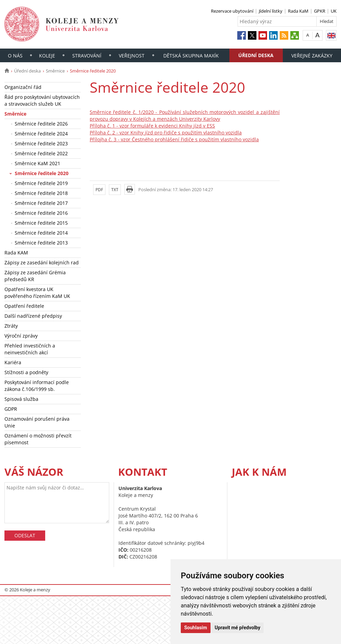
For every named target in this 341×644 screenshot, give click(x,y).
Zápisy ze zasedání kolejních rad (42, 262)
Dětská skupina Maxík (191, 56)
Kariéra (13, 362)
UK (334, 11)
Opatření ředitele (24, 306)
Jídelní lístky (271, 11)
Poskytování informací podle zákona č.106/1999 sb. (37, 386)
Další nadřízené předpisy (33, 316)
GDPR (11, 409)
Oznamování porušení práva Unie (37, 422)
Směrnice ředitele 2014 (41, 233)
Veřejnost (132, 56)
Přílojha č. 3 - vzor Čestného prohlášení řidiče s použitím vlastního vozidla (174, 139)
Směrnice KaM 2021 (37, 163)
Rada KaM (298, 11)
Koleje (47, 56)
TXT (115, 190)
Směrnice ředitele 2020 (42, 173)
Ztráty (11, 326)
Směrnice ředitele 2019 (41, 183)
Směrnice (55, 71)
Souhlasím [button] (196, 628)
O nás (15, 56)
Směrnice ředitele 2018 (41, 193)
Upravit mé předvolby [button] (237, 628)
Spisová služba (21, 399)
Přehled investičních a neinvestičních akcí (30, 349)
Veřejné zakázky (312, 56)
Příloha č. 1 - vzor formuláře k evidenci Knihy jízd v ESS (152, 126)
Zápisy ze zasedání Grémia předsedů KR (35, 276)
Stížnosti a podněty (26, 372)
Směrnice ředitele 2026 (41, 124)
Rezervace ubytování (232, 11)
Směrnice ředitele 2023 (41, 143)
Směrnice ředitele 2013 (41, 243)
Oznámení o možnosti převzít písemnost (38, 439)
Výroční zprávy (21, 336)
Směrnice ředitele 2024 (41, 134)
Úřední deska (256, 55)
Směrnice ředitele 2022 (41, 153)
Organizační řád (23, 87)
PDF (99, 190)
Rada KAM (16, 253)
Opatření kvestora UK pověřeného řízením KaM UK (37, 293)
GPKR (320, 11)
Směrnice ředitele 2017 (41, 203)
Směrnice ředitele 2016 (41, 213)
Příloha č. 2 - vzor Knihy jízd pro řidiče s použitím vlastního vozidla (166, 133)
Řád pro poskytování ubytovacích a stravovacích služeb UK (42, 100)
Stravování (87, 56)
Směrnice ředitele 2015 (41, 223)
